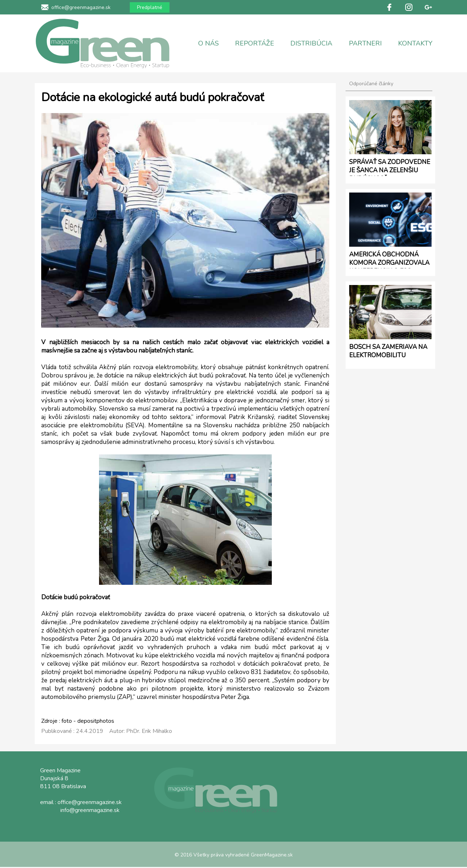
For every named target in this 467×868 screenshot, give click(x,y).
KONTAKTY (415, 43)
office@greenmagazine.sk (81, 7)
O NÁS (208, 43)
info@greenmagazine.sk (90, 810)
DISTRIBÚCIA (311, 43)
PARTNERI (365, 43)
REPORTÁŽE (254, 43)
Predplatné (150, 7)
